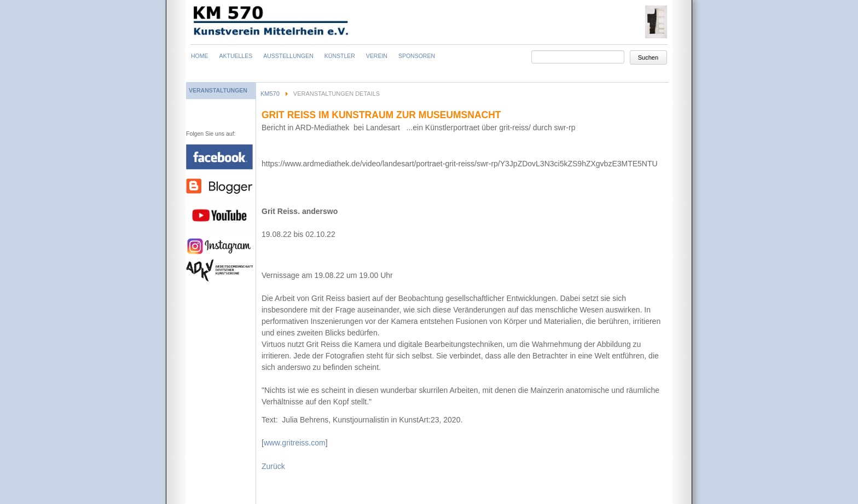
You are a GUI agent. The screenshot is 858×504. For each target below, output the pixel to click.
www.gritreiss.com (295, 443)
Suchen (648, 57)
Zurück (273, 466)
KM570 (270, 94)
